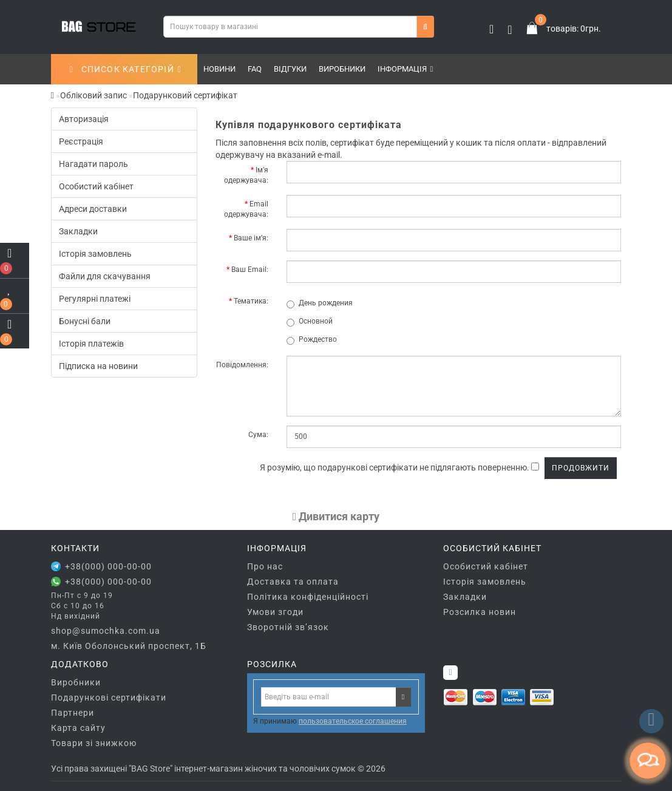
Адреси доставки (93, 209)
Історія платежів (91, 344)
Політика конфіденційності (308, 597)
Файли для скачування (105, 276)
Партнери (73, 713)
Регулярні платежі (95, 299)
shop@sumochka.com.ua (106, 631)
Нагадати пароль (93, 164)
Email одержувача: (246, 209)
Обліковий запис (93, 95)
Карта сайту (78, 728)
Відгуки (290, 69)
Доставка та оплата (293, 582)
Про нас (265, 566)
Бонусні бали (85, 321)
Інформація (406, 69)
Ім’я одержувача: (246, 175)
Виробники (342, 69)
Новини (219, 69)
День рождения (320, 304)
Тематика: (251, 301)
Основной (310, 322)
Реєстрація (81, 141)
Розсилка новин (480, 612)
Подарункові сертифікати (109, 698)
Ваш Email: (250, 270)
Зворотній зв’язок (288, 627)
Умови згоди (275, 612)
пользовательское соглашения (353, 721)
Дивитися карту (336, 516)
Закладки (78, 231)
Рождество (312, 340)
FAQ (255, 69)
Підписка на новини (98, 366)
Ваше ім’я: (251, 238)
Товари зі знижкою (94, 743)
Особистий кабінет (96, 186)
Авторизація (84, 119)
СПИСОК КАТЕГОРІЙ (126, 69)
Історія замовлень (95, 254)
